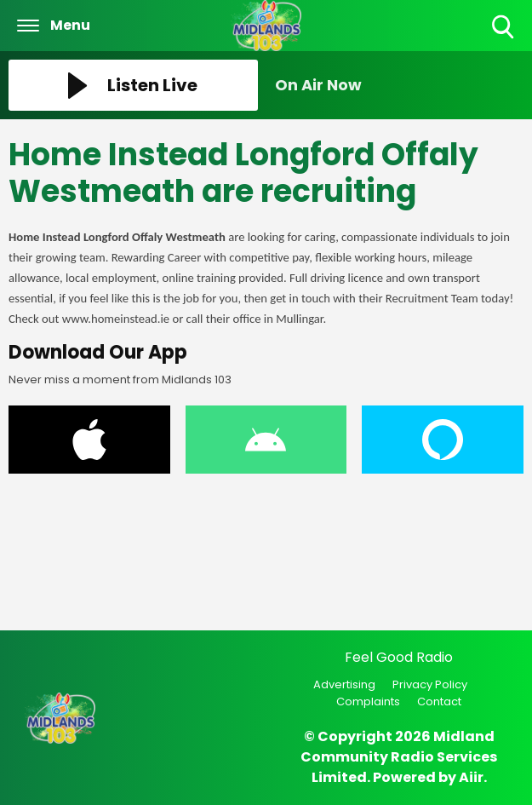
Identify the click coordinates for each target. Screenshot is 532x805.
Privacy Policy (430, 684)
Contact (439, 701)
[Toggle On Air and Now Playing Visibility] (400, 85)
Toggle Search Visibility (504, 28)
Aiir (471, 777)
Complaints (368, 701)
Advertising (344, 684)
